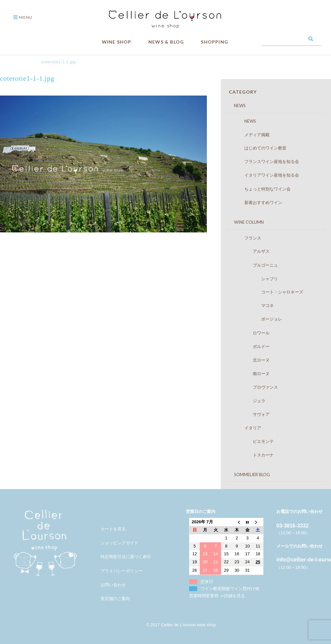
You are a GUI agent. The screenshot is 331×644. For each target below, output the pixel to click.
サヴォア (251, 414)
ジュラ (249, 401)
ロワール (251, 333)
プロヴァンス (255, 387)
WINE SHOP (117, 42)
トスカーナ (253, 455)
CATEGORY (243, 92)
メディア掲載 (251, 135)
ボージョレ (257, 319)
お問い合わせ (113, 585)
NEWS (236, 106)
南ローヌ (251, 373)
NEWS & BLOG (166, 42)
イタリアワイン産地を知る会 (265, 175)
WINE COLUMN (245, 222)
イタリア (246, 428)
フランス (246, 238)
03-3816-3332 (293, 526)
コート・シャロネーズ (267, 292)
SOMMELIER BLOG (248, 475)
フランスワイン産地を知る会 (265, 161)
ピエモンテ (253, 441)
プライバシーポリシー (122, 571)
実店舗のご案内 (115, 599)
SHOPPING (214, 42)
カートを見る (113, 529)
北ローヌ (251, 360)
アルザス (251, 251)
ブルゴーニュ (255, 265)
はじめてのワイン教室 (259, 148)
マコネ (253, 305)
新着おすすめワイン (257, 202)
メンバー (109, 515)
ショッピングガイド (119, 543)
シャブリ (255, 279)
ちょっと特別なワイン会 (261, 189)
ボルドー (251, 346)
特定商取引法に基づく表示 (126, 557)
